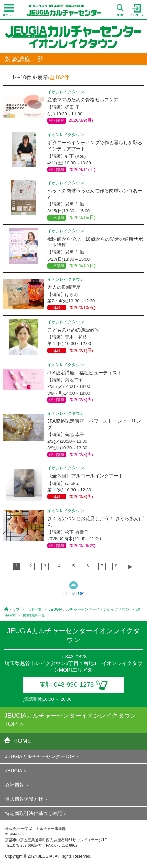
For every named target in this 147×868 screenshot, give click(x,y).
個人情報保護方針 (24, 799)
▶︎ (130, 567)
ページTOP (73, 593)
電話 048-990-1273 (74, 685)
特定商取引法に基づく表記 (34, 813)
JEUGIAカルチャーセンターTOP (40, 756)
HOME (18, 741)
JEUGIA (14, 771)
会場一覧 (34, 609)
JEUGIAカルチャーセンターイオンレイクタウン (89, 609)
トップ (14, 609)
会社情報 (15, 785)
